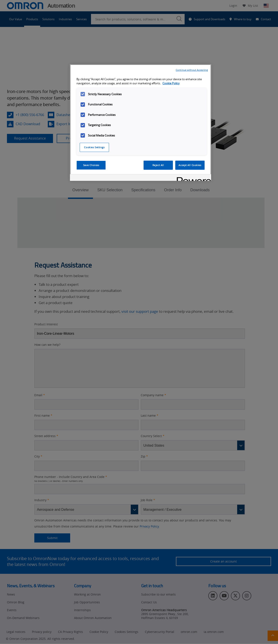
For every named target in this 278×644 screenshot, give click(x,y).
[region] (141, 123)
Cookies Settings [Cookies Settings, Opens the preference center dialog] (94, 147)
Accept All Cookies (190, 165)
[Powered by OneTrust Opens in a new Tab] (192, 178)
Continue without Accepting (192, 70)
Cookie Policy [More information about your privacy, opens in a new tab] (171, 83)
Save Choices (91, 165)
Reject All (158, 165)
